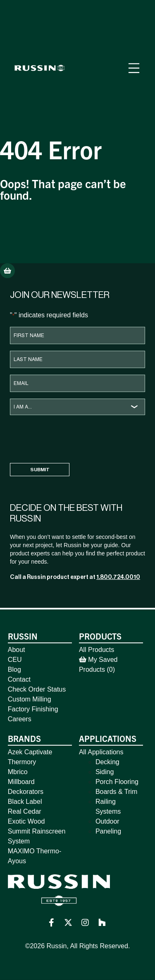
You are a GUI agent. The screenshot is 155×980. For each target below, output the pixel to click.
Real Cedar (25, 811)
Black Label (25, 802)
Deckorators (26, 792)
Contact (19, 679)
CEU (15, 660)
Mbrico (18, 772)
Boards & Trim (116, 792)
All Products (97, 650)
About (17, 650)
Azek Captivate (30, 752)
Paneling (108, 831)
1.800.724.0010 (118, 577)
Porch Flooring (117, 782)
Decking (107, 762)
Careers (20, 719)
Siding (105, 772)
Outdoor (107, 821)
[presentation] (73, 438)
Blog (14, 669)
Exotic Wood (26, 821)
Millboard (21, 782)
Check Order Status (37, 689)
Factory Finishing (33, 709)
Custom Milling (30, 699)
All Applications (101, 752)
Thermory (22, 762)
